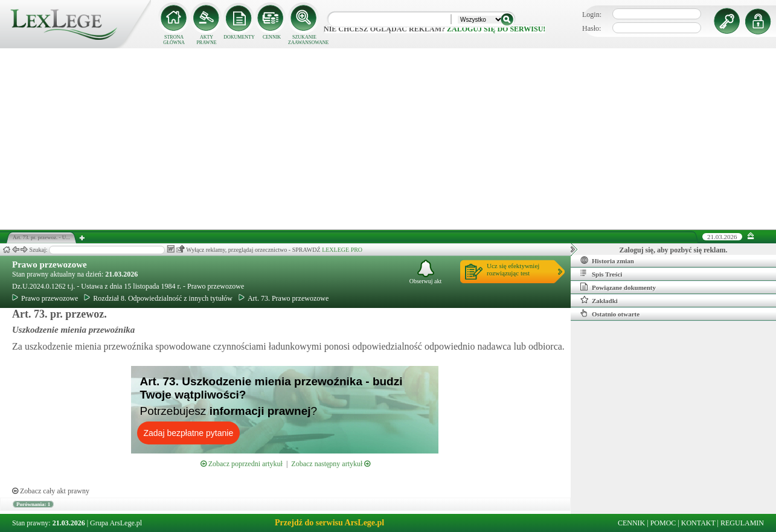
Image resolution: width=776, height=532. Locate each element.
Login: (592, 14)
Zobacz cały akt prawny (51, 491)
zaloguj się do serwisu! (496, 29)
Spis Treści (601, 274)
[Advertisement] (388, 139)
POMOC (663, 523)
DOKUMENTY (239, 37)
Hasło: (592, 28)
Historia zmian (607, 260)
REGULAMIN (742, 523)
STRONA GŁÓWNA (174, 40)
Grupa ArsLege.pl (116, 523)
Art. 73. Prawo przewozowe (284, 298)
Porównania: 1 (33, 504)
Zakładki (599, 300)
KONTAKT (698, 523)
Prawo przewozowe (50, 264)
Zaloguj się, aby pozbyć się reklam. (674, 250)
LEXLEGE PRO (342, 250)
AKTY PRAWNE (206, 40)
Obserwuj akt (426, 272)
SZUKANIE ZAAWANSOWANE (304, 40)
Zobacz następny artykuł (331, 464)
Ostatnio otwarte (610, 313)
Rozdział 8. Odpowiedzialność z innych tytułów (158, 298)
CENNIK (272, 37)
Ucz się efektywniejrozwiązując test (513, 269)
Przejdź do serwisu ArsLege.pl (329, 523)
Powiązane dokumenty (618, 287)
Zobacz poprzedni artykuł (242, 464)
